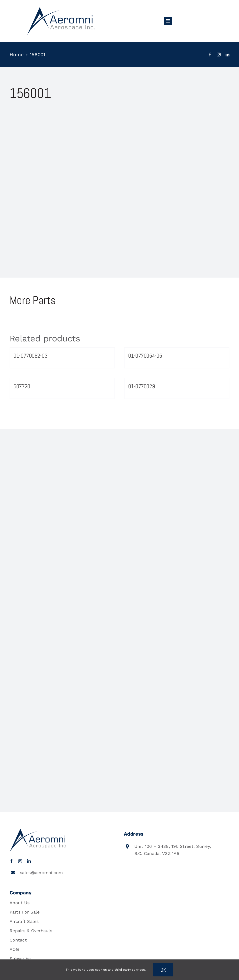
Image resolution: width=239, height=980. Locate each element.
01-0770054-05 (145, 356)
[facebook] (210, 55)
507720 (22, 386)
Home (17, 55)
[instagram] (219, 55)
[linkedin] (228, 55)
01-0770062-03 (30, 356)
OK (163, 970)
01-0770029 (141, 386)
